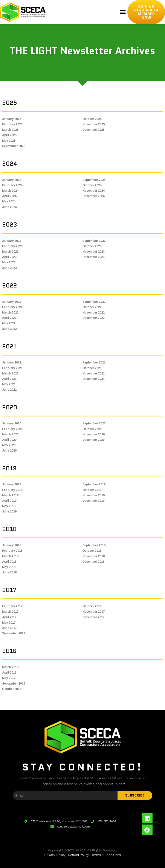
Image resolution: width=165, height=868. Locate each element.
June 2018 (9, 572)
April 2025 (9, 135)
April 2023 (9, 257)
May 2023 (9, 262)
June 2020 (9, 450)
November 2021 (94, 373)
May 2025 (9, 141)
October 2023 (92, 246)
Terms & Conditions (106, 855)
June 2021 (9, 390)
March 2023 (10, 252)
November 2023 (94, 252)
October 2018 (92, 551)
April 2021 (9, 379)
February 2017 (12, 606)
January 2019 (12, 484)
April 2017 (9, 617)
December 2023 (94, 257)
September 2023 (94, 241)
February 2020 (12, 429)
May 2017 (9, 623)
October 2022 (92, 307)
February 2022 (12, 307)
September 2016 (14, 683)
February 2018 (12, 551)
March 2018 (10, 556)
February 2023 (12, 246)
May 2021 (9, 384)
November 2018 (94, 556)
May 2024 (9, 201)
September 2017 (14, 633)
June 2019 (9, 511)
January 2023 (12, 241)
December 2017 (94, 617)
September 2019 (94, 484)
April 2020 (9, 440)
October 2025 (92, 119)
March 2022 (10, 312)
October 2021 (92, 368)
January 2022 (12, 302)
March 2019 (10, 495)
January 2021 (12, 362)
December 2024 (94, 196)
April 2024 (9, 196)
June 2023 (9, 268)
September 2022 (94, 302)
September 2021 (94, 362)
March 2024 (10, 191)
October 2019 (92, 490)
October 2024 (92, 185)
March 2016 (10, 667)
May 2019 (9, 506)
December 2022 (94, 318)
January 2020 (12, 423)
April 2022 (9, 318)
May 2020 (9, 445)
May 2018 (9, 567)
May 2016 (9, 678)
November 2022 (94, 312)
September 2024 (94, 180)
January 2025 (12, 119)
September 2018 (94, 545)
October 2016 (12, 689)
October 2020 (92, 429)
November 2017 (94, 612)
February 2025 (12, 124)
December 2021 (94, 379)
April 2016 (9, 672)
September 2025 (14, 146)
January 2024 (12, 180)
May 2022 (9, 323)
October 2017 (92, 606)
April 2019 (9, 501)
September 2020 (94, 423)
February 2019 (12, 490)
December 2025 (94, 130)
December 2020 (94, 440)
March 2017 (10, 612)
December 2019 (94, 501)
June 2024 (9, 207)
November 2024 (94, 191)
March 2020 (10, 434)
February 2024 (12, 185)
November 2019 (94, 495)
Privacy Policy (55, 855)
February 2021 (12, 368)
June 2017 (9, 628)
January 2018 (12, 545)
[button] (123, 12)
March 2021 (10, 373)
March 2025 (10, 130)
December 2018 (94, 562)
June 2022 (9, 329)
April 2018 (9, 562)
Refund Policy (79, 855)
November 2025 (94, 124)
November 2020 (94, 434)
